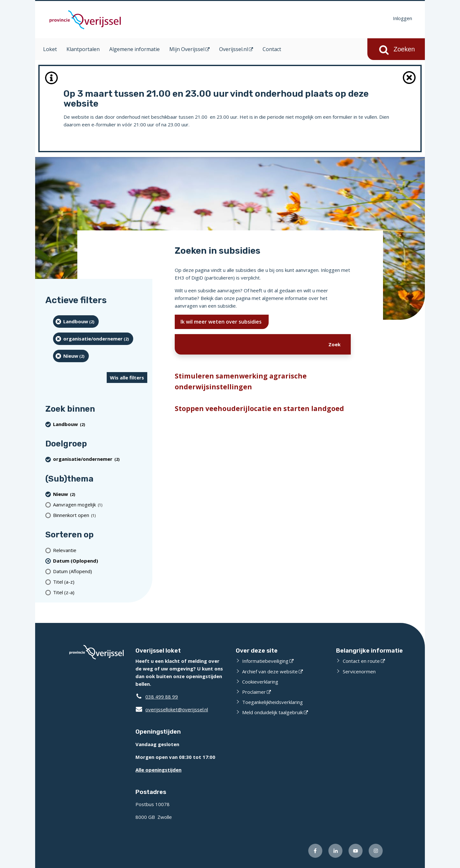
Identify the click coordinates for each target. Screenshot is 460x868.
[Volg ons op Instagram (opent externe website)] (376, 851)
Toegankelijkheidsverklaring (272, 702)
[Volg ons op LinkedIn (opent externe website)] (335, 851)
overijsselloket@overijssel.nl (172, 709)
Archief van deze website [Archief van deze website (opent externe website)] (270, 671)
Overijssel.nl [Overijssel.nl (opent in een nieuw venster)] (234, 49)
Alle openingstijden (158, 770)
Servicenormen (359, 671)
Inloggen (402, 18)
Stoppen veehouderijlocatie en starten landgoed (259, 408)
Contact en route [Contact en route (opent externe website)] (361, 661)
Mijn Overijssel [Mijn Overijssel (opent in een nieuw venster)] (187, 49)
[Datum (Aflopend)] (100, 571)
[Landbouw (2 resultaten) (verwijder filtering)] (76, 322)
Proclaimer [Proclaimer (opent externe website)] (254, 692)
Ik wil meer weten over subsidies (222, 322)
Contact (272, 49)
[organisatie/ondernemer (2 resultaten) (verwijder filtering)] (93, 339)
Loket (50, 49)
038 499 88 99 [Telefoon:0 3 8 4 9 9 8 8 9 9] (162, 697)
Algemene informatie (134, 49)
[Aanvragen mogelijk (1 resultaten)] (100, 504)
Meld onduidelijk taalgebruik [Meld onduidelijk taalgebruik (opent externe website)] (272, 712)
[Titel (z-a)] (100, 592)
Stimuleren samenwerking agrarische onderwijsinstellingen (241, 381)
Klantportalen (83, 49)
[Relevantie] (100, 550)
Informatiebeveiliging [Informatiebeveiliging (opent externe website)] (265, 661)
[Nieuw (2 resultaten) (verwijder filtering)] (71, 356)
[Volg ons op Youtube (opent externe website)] (356, 851)
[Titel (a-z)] (100, 582)
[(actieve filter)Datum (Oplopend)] (100, 561)
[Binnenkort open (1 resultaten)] (100, 515)
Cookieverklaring (260, 682)
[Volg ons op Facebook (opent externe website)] (315, 851)
